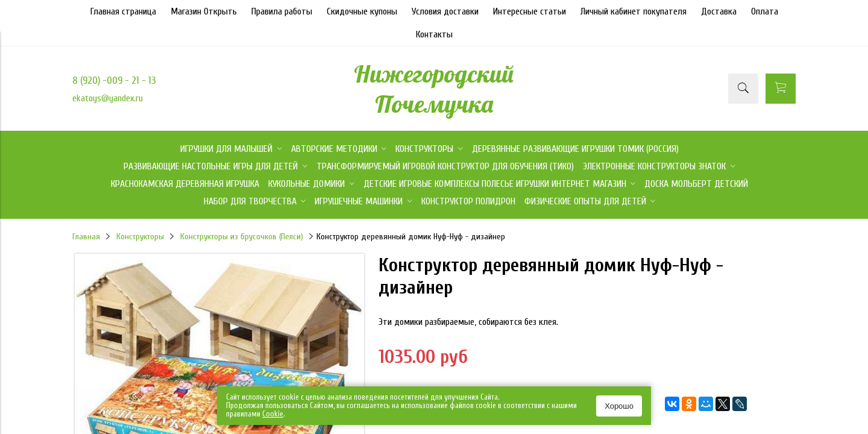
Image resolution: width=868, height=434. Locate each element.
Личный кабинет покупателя (634, 11)
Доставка (719, 11)
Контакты (434, 34)
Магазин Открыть (204, 11)
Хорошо (619, 406)
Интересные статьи (530, 11)
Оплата (765, 11)
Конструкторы (140, 237)
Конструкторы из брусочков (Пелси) (242, 237)
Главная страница (123, 11)
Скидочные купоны (362, 11)
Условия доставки (445, 11)
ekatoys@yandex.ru (108, 98)
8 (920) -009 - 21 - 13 (114, 80)
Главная (86, 237)
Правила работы (282, 11)
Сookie (273, 414)
